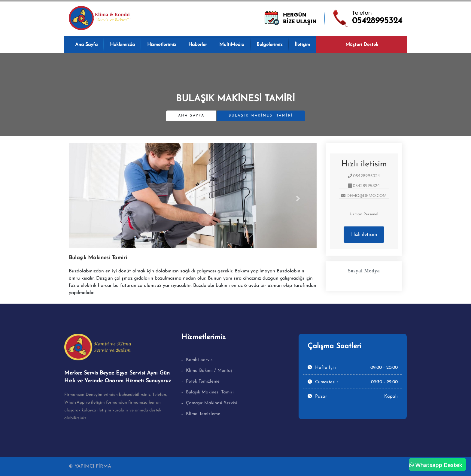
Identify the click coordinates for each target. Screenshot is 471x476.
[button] (87, 199)
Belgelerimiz (269, 45)
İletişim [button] (302, 45)
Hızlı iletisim (364, 235)
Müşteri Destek (362, 45)
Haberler (198, 45)
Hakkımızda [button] (122, 45)
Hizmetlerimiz (162, 45)
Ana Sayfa (86, 45)
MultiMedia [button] (232, 45)
